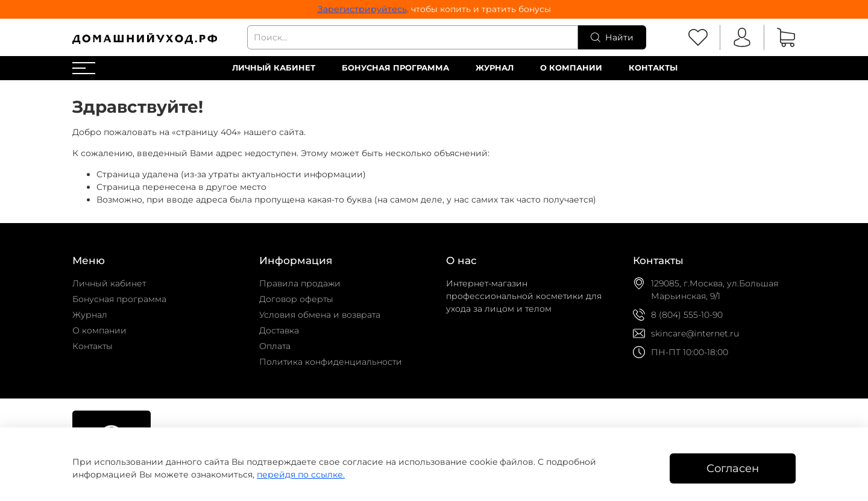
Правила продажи (300, 283)
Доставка (279, 330)
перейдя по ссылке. (301, 474)
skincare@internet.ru (695, 333)
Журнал (495, 68)
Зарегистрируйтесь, (363, 9)
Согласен (733, 468)
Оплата (275, 346)
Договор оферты (296, 299)
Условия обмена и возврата (320, 315)
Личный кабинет (274, 68)
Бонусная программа (395, 68)
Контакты (653, 68)
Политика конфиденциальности (331, 362)
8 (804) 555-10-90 (687, 315)
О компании (571, 68)
